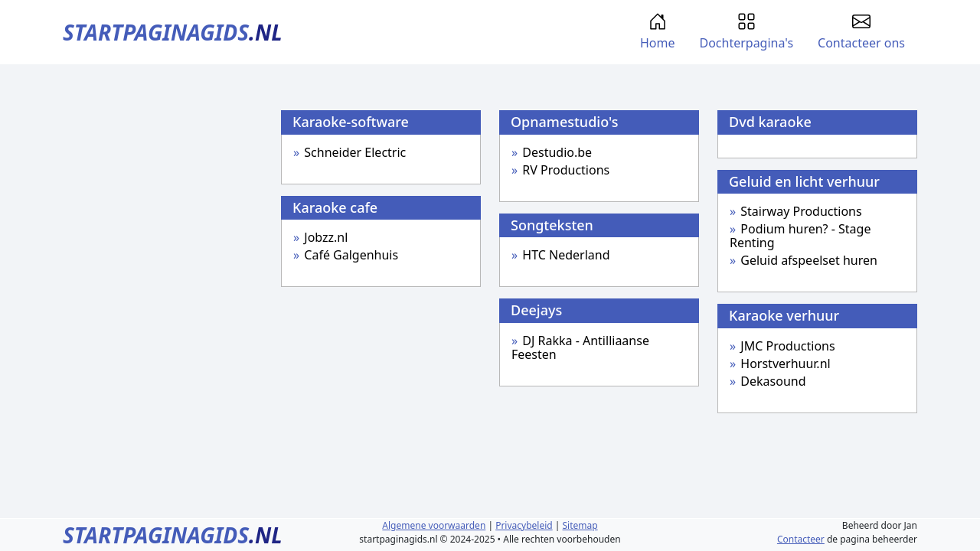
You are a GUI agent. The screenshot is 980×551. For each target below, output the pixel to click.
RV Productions (566, 170)
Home (658, 32)
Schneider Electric (355, 152)
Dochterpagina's (746, 32)
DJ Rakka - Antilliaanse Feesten (580, 347)
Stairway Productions (801, 211)
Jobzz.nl (326, 237)
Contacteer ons (861, 32)
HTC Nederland (566, 255)
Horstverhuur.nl (785, 364)
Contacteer (801, 539)
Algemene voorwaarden (434, 525)
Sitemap (580, 525)
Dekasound (773, 381)
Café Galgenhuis (351, 255)
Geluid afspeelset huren (809, 260)
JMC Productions (787, 346)
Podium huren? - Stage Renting (800, 236)
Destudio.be (557, 152)
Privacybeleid (524, 525)
